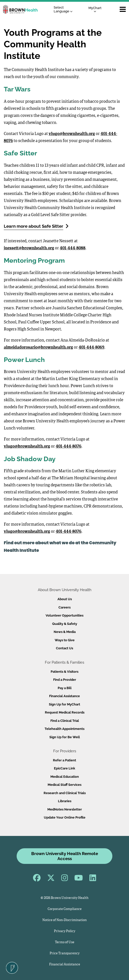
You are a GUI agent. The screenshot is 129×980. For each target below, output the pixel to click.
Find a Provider (65, 680)
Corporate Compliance (65, 909)
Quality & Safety (65, 624)
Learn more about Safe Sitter (36, 226)
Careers (64, 607)
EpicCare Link (64, 768)
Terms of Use (65, 942)
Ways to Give (65, 640)
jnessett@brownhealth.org (29, 248)
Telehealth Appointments (64, 729)
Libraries (65, 801)
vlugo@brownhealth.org (72, 134)
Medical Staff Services (64, 785)
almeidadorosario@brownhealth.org (38, 348)
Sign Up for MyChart (64, 704)
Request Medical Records (65, 712)
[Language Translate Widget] (64, 9)
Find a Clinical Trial (65, 721)
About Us (65, 599)
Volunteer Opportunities (64, 615)
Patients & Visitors (64, 672)
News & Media (65, 632)
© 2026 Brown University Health (64, 898)
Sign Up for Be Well (65, 737)
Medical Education (65, 777)
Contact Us (64, 648)
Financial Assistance (64, 696)
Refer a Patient (64, 760)
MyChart (95, 9)
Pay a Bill (65, 688)
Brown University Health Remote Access (65, 856)
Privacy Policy (65, 931)
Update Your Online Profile (65, 817)
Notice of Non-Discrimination (64, 920)
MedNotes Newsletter (65, 809)
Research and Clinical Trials (65, 793)
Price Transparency (65, 953)
